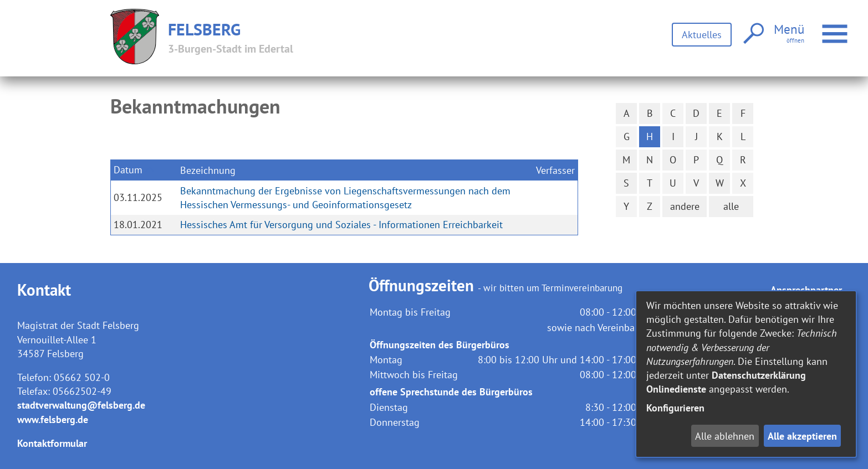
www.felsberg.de (53, 419)
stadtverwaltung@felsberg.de (81, 405)
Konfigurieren (675, 408)
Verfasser (555, 170)
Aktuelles (702, 35)
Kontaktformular (52, 443)
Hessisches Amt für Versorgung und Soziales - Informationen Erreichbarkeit (341, 225)
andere (685, 206)
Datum (128, 170)
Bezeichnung (208, 170)
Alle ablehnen (725, 436)
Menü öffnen (836, 28)
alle (731, 206)
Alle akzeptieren (802, 436)
